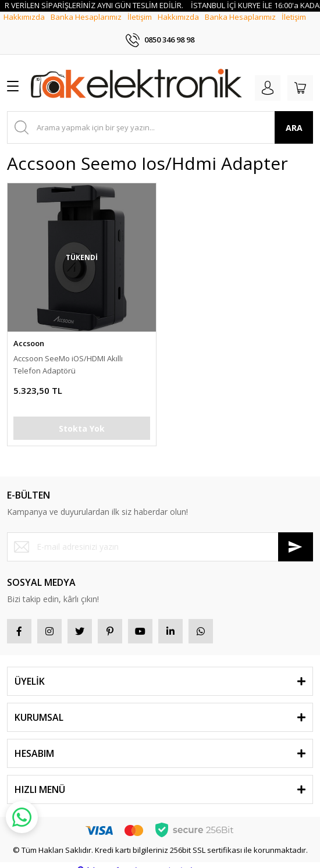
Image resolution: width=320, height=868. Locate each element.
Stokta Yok (82, 417)
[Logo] (136, 74)
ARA (294, 116)
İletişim (140, 27)
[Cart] (300, 77)
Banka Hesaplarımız (86, 27)
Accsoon (29, 332)
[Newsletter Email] (160, 535)
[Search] (160, 116)
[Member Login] (268, 77)
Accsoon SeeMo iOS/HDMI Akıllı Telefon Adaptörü (68, 353)
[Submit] (296, 535)
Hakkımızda (24, 27)
